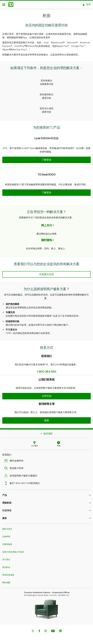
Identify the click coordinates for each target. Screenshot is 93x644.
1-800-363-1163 (47, 370)
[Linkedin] (60, 630)
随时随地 (47, 239)
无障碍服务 (7, 543)
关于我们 (6, 558)
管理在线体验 (8, 573)
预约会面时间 (15, 459)
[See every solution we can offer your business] (46, 273)
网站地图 (6, 581)
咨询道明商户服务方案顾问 (22, 474)
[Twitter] (33, 630)
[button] (46, 158)
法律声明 (6, 535)
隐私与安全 (7, 527)
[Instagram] (46, 630)
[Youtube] (53, 630)
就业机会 (6, 566)
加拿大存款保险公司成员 (13, 550)
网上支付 (47, 224)
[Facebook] (39, 630)
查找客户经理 (15, 467)
